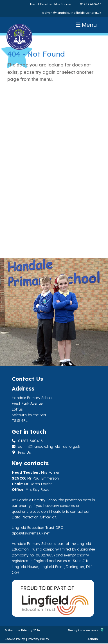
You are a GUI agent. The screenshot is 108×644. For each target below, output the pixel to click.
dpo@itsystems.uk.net (31, 533)
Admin (93, 639)
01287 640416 (91, 4)
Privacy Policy (39, 639)
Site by (73, 630)
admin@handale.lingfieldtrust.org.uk (72, 13)
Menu (86, 25)
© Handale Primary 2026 (22, 630)
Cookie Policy (15, 639)
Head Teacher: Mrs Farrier (51, 4)
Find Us (21, 452)
